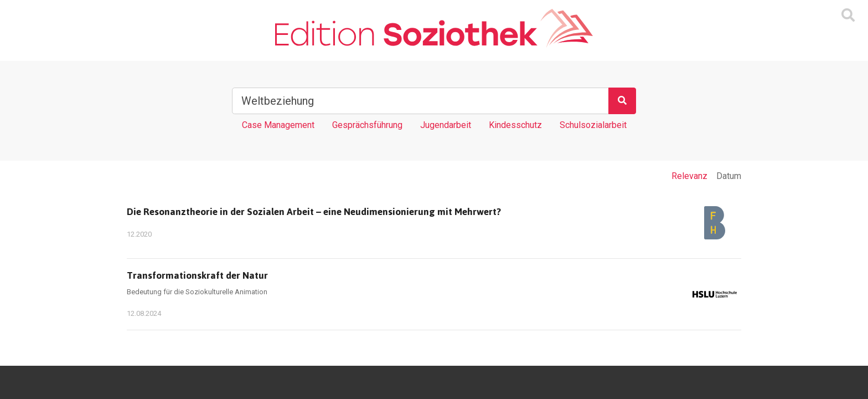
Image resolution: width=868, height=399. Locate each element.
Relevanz (689, 176)
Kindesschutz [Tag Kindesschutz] (515, 125)
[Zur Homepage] (434, 28)
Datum (729, 176)
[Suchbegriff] (420, 101)
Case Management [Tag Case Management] (278, 125)
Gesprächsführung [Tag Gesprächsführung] (367, 125)
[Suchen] (622, 101)
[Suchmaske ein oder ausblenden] (848, 16)
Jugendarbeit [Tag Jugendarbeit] (446, 125)
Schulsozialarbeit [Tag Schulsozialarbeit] (593, 125)
